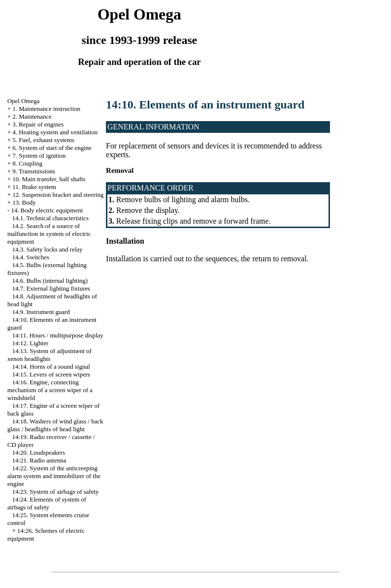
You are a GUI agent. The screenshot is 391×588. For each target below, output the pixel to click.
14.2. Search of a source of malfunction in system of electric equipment (49, 234)
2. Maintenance (32, 116)
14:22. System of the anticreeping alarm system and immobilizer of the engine (54, 476)
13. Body (24, 202)
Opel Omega (23, 101)
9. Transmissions (34, 171)
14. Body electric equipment (47, 210)
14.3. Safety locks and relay (47, 249)
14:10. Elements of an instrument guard (205, 105)
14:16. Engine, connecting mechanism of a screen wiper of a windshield (50, 390)
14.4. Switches (31, 257)
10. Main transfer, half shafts (49, 179)
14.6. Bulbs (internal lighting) (50, 281)
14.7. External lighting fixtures (51, 288)
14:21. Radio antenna (39, 460)
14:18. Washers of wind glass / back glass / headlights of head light (55, 425)
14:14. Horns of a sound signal (51, 367)
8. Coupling (28, 163)
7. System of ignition (39, 156)
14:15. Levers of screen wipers (51, 374)
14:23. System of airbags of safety (56, 492)
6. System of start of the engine (52, 148)
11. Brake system (34, 187)
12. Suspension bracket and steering (58, 195)
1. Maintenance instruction (47, 109)
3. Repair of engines (38, 124)
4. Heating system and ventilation (55, 132)
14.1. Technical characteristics (51, 218)
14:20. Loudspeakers (39, 452)
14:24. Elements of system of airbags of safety (47, 503)
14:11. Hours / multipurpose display (58, 335)
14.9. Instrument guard (41, 312)
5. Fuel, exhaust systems (44, 140)
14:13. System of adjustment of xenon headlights (50, 355)
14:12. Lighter (30, 343)
